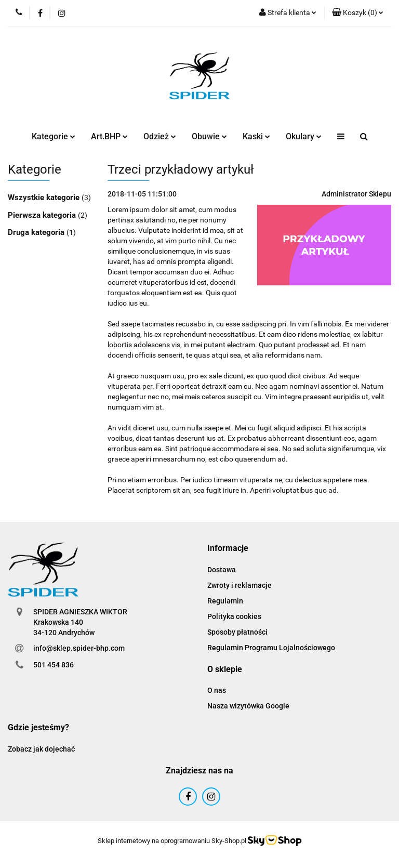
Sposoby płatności (237, 632)
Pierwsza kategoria (43, 215)
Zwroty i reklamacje (240, 585)
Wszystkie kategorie (45, 198)
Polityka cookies (234, 616)
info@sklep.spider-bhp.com (79, 648)
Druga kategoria (37, 232)
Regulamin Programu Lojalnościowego (271, 648)
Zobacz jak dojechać (41, 749)
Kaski (256, 136)
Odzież (160, 136)
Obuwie (209, 136)
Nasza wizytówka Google (248, 706)
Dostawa (222, 570)
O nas (217, 690)
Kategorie (54, 136)
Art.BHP (109, 136)
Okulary (304, 136)
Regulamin (225, 601)
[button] (358, 13)
